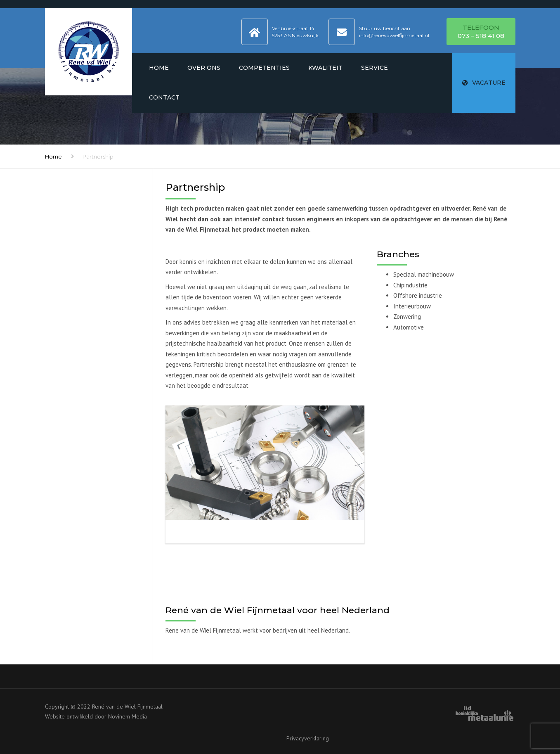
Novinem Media (128, 716)
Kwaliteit (325, 68)
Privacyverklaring (308, 738)
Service (375, 68)
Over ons (204, 68)
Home (159, 68)
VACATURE (484, 83)
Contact (164, 97)
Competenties (264, 68)
